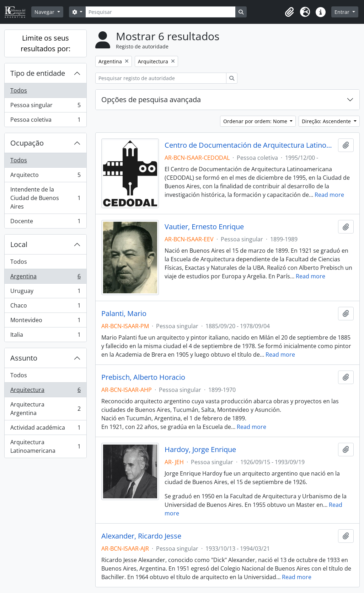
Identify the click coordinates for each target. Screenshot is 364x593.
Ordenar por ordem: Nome (256, 121)
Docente (45, 222)
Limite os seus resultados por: (45, 43)
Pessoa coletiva (45, 121)
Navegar (45, 12)
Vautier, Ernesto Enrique (204, 227)
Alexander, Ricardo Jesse (141, 536)
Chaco (45, 307)
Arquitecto (45, 176)
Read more (329, 195)
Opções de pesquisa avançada (151, 99)
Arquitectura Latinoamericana (45, 446)
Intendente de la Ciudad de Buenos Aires (45, 198)
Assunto (24, 358)
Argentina (45, 278)
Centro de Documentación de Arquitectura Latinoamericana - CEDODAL (250, 145)
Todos (19, 90)
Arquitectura (45, 391)
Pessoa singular (45, 107)
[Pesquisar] (160, 12)
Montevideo (45, 322)
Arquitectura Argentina (45, 409)
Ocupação (27, 143)
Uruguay (45, 292)
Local (19, 244)
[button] (289, 12)
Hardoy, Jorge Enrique (200, 450)
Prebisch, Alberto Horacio (143, 377)
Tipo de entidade (38, 73)
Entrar (343, 12)
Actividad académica (45, 429)
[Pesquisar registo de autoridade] (161, 78)
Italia (45, 336)
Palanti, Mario (124, 314)
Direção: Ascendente (327, 121)
